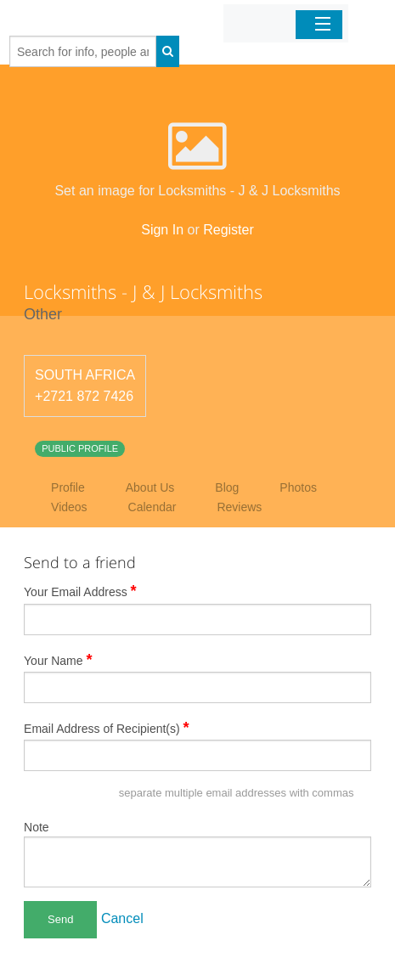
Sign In (162, 230)
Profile (68, 487)
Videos (69, 507)
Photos (298, 487)
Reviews (239, 507)
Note (37, 827)
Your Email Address (80, 591)
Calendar (152, 507)
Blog (227, 487)
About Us (150, 487)
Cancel (122, 918)
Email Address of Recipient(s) (107, 728)
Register (229, 230)
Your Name (58, 660)
